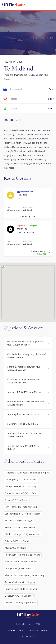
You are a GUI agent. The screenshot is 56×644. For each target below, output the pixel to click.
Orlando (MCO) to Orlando (18, 541)
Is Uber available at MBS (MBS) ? (22, 424)
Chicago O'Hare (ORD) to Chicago (21, 486)
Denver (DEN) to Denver (17, 500)
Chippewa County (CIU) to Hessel (21, 603)
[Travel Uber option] (48, 253)
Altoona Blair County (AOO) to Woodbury (25, 575)
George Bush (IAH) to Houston (20, 568)
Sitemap (12, 630)
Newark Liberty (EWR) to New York (22, 562)
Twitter (44, 630)
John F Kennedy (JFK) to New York (21, 507)
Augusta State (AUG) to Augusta (20, 582)
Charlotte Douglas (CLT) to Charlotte (22, 534)
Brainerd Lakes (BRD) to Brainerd (21, 589)
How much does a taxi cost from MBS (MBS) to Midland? (25, 435)
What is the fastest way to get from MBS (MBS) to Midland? (26, 356)
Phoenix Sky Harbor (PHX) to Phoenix (23, 555)
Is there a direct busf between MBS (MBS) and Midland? (24, 368)
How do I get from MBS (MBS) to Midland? (23, 447)
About (22, 630)
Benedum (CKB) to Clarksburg (19, 596)
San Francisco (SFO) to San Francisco (23, 514)
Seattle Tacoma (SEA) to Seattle (20, 527)
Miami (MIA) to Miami (15, 548)
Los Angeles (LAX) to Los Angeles (21, 480)
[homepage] (13, 5)
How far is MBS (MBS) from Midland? (25, 392)
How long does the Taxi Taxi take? (23, 414)
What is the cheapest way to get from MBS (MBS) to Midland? (25, 343)
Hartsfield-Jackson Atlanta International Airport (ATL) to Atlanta (29, 473)
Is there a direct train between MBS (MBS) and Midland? (24, 381)
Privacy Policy (28, 636)
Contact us (33, 630)
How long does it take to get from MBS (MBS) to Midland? (26, 403)
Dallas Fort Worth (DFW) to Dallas (21, 493)
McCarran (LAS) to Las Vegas (19, 521)
